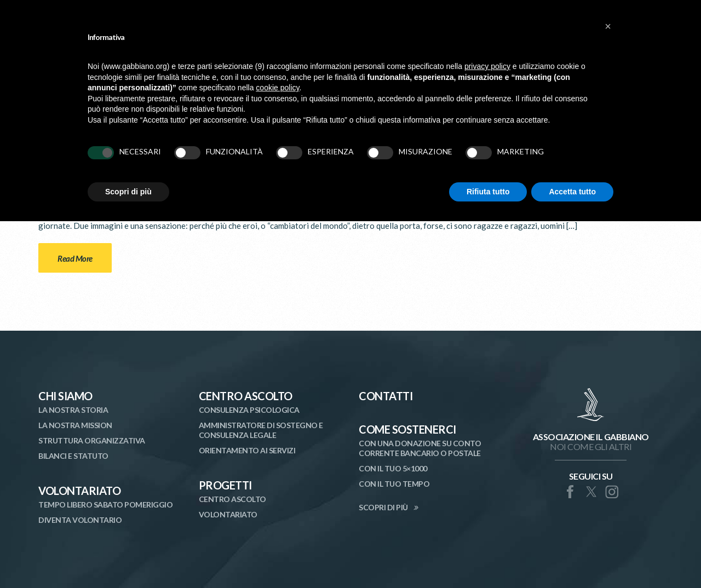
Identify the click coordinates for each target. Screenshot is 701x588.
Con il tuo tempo (394, 484)
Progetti (225, 485)
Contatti (386, 396)
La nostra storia (73, 410)
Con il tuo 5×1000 (393, 468)
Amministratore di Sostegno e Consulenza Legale (261, 430)
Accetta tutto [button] (572, 192)
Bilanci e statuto (73, 456)
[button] (608, 26)
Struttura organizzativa (92, 440)
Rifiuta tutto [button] (488, 192)
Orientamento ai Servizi (247, 450)
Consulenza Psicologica (249, 410)
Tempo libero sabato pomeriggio (105, 505)
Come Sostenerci (407, 429)
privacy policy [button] (487, 66)
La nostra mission (75, 425)
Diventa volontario (80, 520)
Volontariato (79, 491)
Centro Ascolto (246, 396)
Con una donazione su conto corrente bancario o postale (420, 448)
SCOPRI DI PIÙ (383, 507)
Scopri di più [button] (128, 192)
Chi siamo (65, 396)
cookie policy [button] (277, 88)
